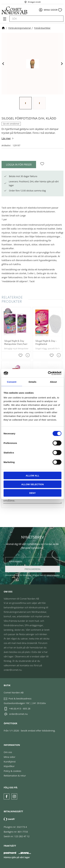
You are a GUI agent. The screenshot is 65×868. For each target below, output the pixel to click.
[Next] (62, 64)
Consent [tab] (12, 382)
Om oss (8, 752)
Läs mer (6, 138)
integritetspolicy (53, 575)
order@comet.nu (18, 714)
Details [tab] (32, 382)
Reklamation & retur (15, 776)
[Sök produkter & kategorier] (33, 19)
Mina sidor (10, 757)
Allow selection (33, 484)
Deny (32, 493)
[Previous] (3, 64)
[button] (4, 20)
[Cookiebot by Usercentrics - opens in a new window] (48, 373)
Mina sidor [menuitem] (51, 10)
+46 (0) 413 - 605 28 (20, 708)
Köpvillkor (9, 766)
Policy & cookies (12, 771)
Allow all (32, 476)
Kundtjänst (10, 762)
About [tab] (53, 382)
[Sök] (60, 19)
